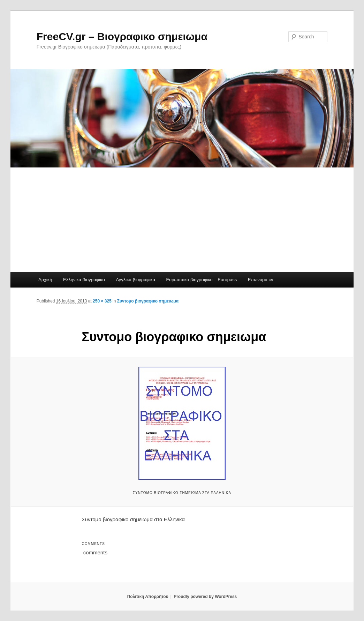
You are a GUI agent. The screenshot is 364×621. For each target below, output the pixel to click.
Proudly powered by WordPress (205, 597)
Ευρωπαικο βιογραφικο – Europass (201, 280)
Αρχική (45, 280)
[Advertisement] (182, 220)
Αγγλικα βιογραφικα (135, 280)
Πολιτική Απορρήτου (148, 597)
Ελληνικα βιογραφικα (84, 280)
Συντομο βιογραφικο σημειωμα (148, 301)
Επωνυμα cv (261, 280)
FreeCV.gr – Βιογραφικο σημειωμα (122, 36)
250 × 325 (102, 301)
